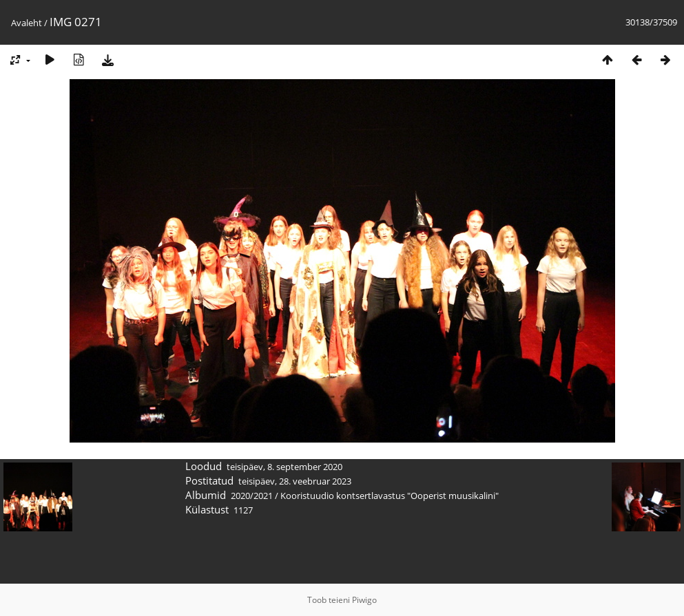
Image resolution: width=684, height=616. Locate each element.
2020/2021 (252, 496)
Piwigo (364, 600)
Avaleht (27, 23)
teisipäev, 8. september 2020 (284, 467)
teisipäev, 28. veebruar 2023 (295, 481)
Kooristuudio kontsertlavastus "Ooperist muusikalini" (390, 496)
